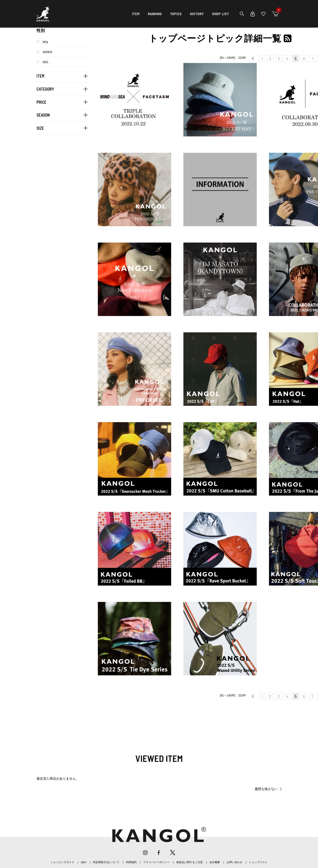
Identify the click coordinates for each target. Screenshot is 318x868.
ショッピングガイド (62, 862)
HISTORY (197, 14)
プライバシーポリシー (156, 862)
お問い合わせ (234, 862)
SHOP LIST (220, 14)
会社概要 (215, 862)
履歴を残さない (266, 789)
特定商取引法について (106, 862)
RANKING (155, 14)
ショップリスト (258, 862)
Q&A (84, 862)
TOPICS (176, 14)
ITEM (136, 14)
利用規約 (131, 862)
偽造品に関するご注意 (190, 862)
